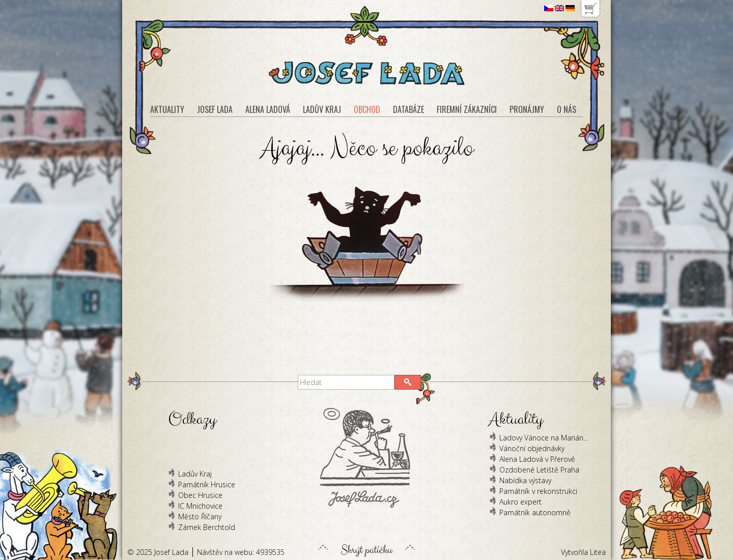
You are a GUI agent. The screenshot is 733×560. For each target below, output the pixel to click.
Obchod (367, 109)
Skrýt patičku (366, 547)
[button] (408, 382)
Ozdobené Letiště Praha (539, 470)
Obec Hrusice (200, 495)
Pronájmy (527, 109)
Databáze (408, 109)
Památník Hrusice (207, 484)
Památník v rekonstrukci (538, 491)
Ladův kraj (322, 109)
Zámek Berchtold (207, 527)
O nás (567, 109)
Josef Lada (215, 109)
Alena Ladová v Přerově (537, 459)
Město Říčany (200, 517)
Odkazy (192, 419)
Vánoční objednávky (532, 448)
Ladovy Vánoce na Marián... (544, 438)
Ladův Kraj (195, 474)
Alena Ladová (268, 109)
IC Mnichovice (200, 506)
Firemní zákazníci (467, 109)
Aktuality (167, 109)
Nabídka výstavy (525, 480)
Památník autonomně (535, 512)
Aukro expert (520, 502)
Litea (598, 552)
